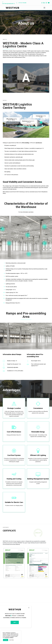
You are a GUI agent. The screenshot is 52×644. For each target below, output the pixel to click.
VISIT (15, 622)
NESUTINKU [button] (12, 640)
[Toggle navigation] (44, 8)
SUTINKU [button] (6, 640)
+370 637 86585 (21, 3)
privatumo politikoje (9, 637)
